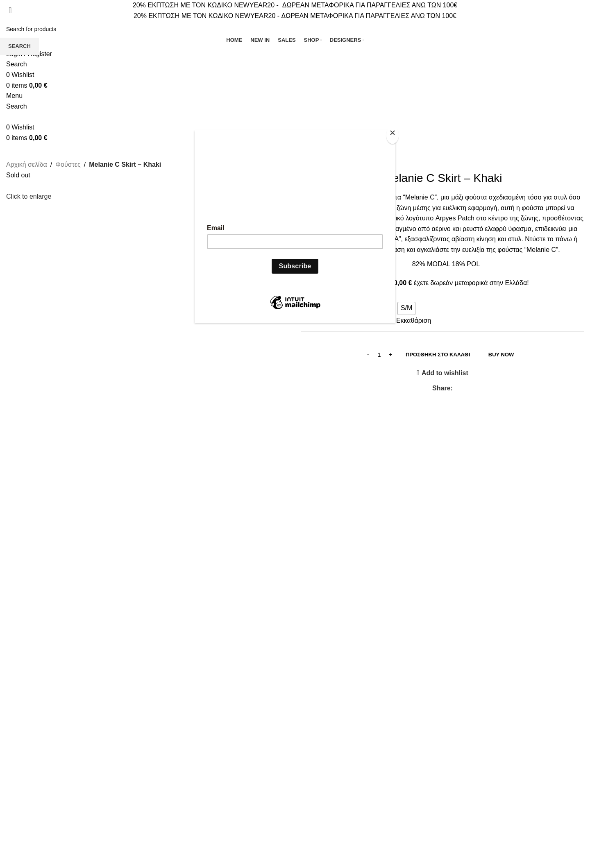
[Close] (393, 135)
